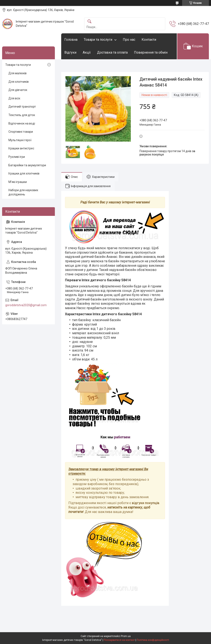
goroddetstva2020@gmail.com (26, 305)
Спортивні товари (21, 132)
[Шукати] (89, 22)
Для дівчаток (18, 90)
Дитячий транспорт (22, 107)
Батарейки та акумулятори (27, 165)
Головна (71, 40)
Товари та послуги (98, 40)
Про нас (129, 40)
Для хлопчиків (19, 82)
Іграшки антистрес (21, 148)
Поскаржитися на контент (119, 640)
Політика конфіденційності (153, 640)
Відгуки (70, 52)
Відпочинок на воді (22, 123)
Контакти (149, 40)
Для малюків (18, 73)
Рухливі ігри (17, 157)
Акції (87, 52)
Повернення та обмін (151, 52)
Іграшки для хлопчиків (24, 173)
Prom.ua (126, 636)
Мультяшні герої (20, 140)
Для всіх (14, 98)
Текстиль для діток (22, 115)
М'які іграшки (18, 182)
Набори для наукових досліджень (23, 192)
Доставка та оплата (112, 52)
